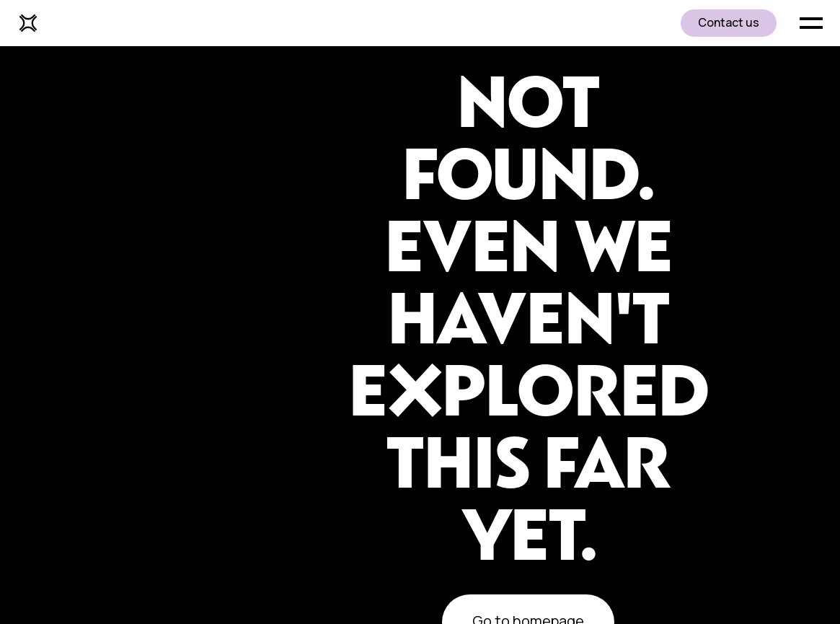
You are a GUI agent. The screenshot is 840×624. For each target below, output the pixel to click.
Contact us (729, 22)
